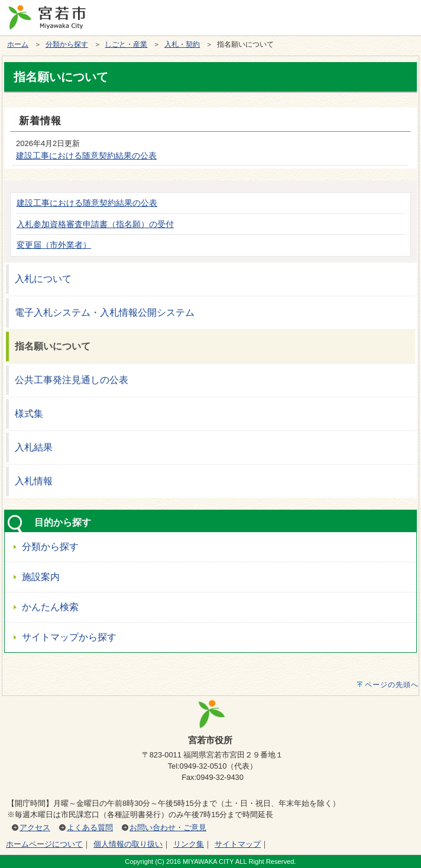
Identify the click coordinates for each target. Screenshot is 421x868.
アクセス (35, 827)
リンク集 (189, 844)
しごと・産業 (126, 44)
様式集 (29, 414)
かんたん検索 (50, 607)
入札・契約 (182, 44)
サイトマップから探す (69, 637)
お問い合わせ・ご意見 (168, 827)
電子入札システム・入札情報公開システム (105, 312)
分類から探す (67, 44)
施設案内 (41, 577)
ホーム (18, 44)
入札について (43, 279)
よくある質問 (90, 827)
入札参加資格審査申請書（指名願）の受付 (95, 224)
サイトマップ (238, 844)
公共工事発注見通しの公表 (72, 380)
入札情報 (34, 481)
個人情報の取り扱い (128, 844)
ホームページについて (44, 844)
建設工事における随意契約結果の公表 (86, 156)
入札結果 (34, 447)
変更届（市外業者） (54, 245)
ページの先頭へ (392, 685)
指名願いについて (53, 346)
